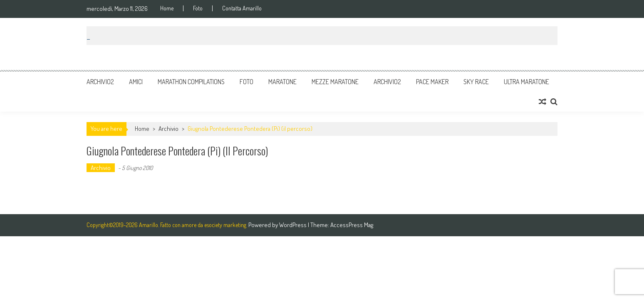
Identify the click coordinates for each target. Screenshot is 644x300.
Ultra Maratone (526, 82)
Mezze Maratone (335, 82)
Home (167, 8)
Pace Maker (432, 82)
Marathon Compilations (191, 82)
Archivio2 (100, 82)
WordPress (294, 225)
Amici (136, 82)
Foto (198, 8)
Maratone (282, 82)
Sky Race (476, 82)
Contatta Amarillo (242, 8)
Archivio (168, 129)
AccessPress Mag (352, 225)
